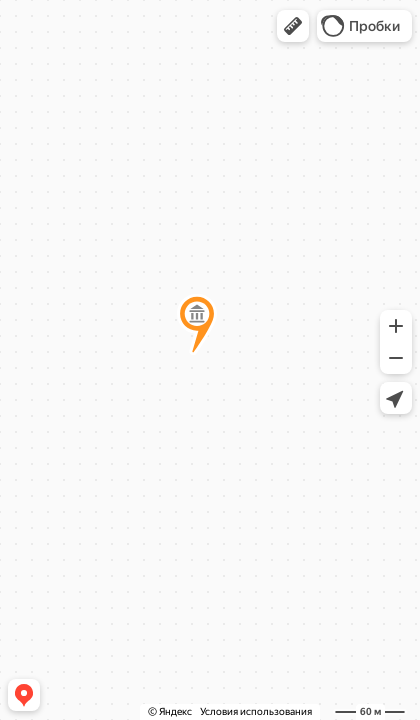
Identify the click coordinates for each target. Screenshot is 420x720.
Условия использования (256, 711)
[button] (293, 26)
